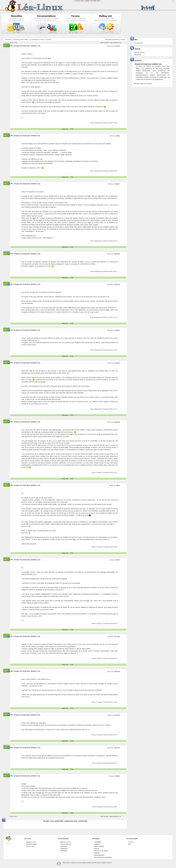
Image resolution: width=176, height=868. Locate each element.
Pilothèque (64, 851)
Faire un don (30, 846)
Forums (131, 842)
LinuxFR (87, 1)
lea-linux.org (26, 526)
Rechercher (138, 55)
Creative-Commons (107, 863)
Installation (98, 842)
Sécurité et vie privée (101, 851)
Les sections (8, 39)
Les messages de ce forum (37, 39)
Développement (99, 855)
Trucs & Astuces (66, 844)
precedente (115, 39)
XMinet (118, 776)
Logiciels (97, 844)
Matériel (97, 853)
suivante (123, 39)
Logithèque (64, 849)
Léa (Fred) (117, 284)
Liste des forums (139, 52)
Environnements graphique (103, 857)
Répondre (65, 129)
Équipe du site (31, 842)
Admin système (99, 846)
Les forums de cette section (20, 39)
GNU (98, 1)
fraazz (118, 136)
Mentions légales (32, 844)
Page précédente (114, 43)
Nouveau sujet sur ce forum (143, 84)
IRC (130, 844)
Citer (72, 129)
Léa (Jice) (117, 46)
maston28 (117, 254)
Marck (118, 485)
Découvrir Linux (65, 842)
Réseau (97, 849)
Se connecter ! (139, 43)
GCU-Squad (93, 1)
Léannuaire (64, 846)
